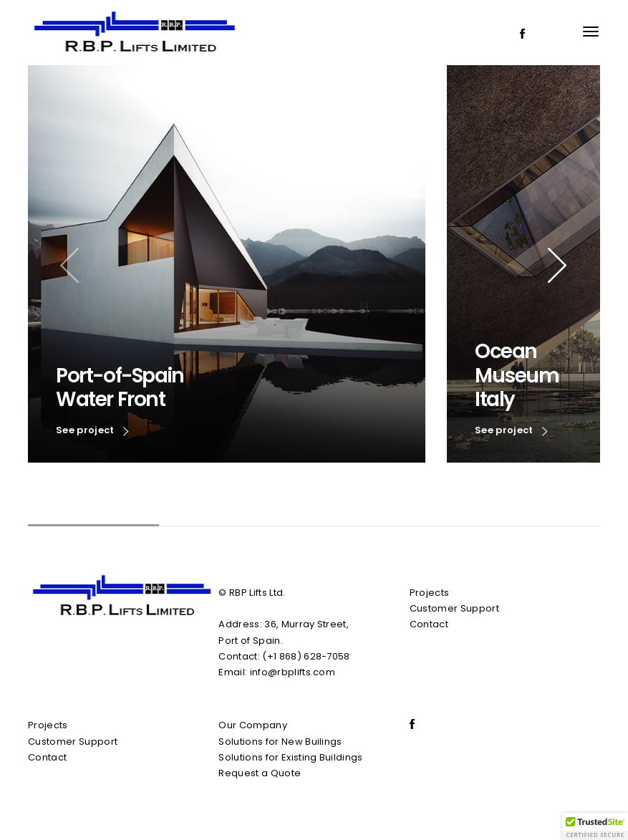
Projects (430, 593)
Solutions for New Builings (280, 742)
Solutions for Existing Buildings (290, 757)
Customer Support (454, 608)
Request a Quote (260, 773)
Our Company (253, 725)
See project (92, 431)
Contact (429, 624)
